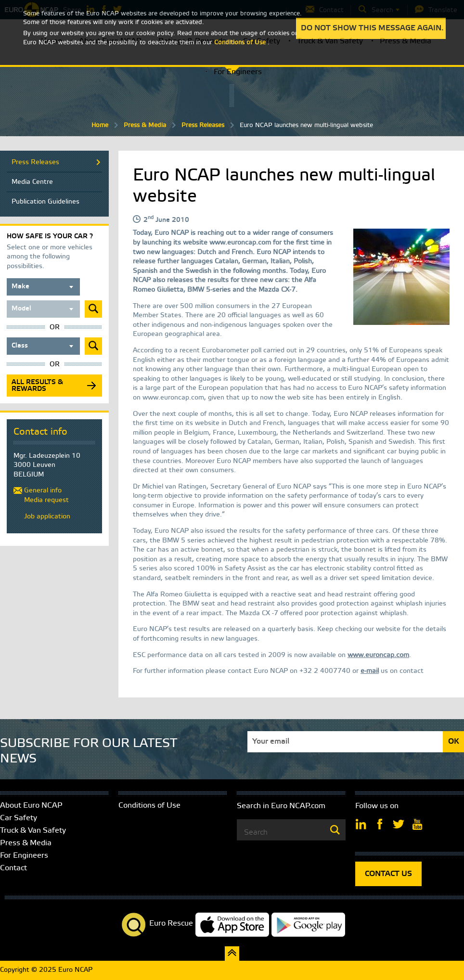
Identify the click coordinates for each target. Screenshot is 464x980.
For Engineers (238, 72)
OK (454, 741)
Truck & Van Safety (33, 831)
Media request (46, 500)
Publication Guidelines (45, 202)
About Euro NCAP (31, 806)
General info (43, 491)
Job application (47, 517)
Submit (93, 309)
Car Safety (19, 818)
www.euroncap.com (378, 655)
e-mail (370, 671)
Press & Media (145, 125)
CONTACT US (388, 874)
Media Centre (32, 182)
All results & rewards (37, 386)
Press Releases (203, 125)
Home (100, 125)
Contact (13, 868)
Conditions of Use (149, 806)
